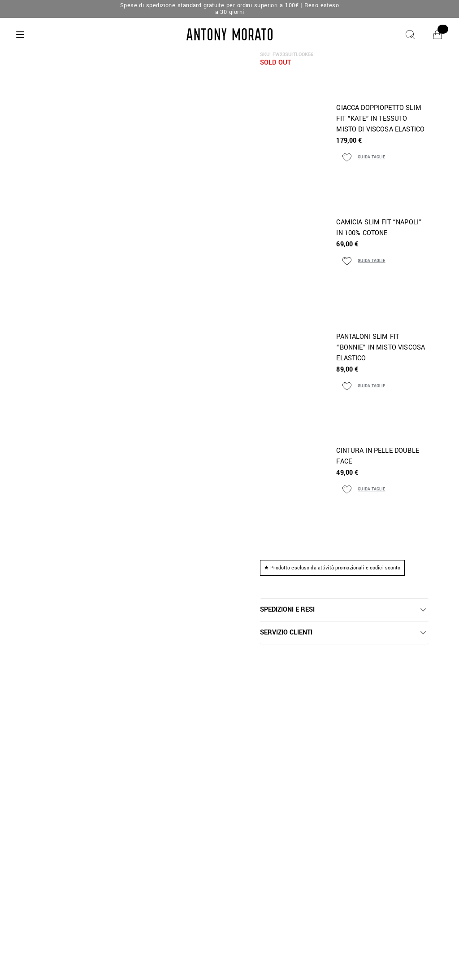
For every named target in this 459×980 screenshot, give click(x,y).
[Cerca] (410, 35)
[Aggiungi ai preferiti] (347, 157)
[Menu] (20, 35)
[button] (344, 610)
